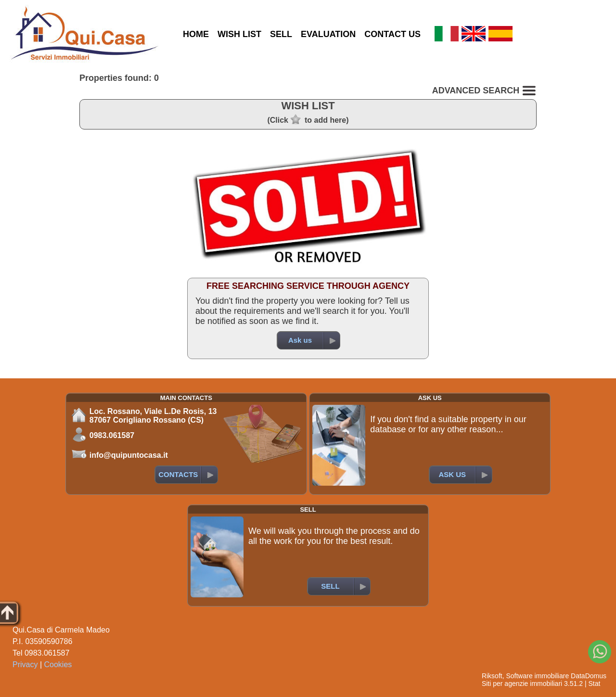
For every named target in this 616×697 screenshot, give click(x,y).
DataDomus (589, 676)
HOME (196, 34)
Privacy (25, 665)
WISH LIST (239, 34)
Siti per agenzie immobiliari (522, 684)
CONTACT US (392, 34)
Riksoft (492, 676)
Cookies (58, 665)
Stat (594, 684)
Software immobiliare (537, 676)
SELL (281, 34)
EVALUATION (328, 34)
